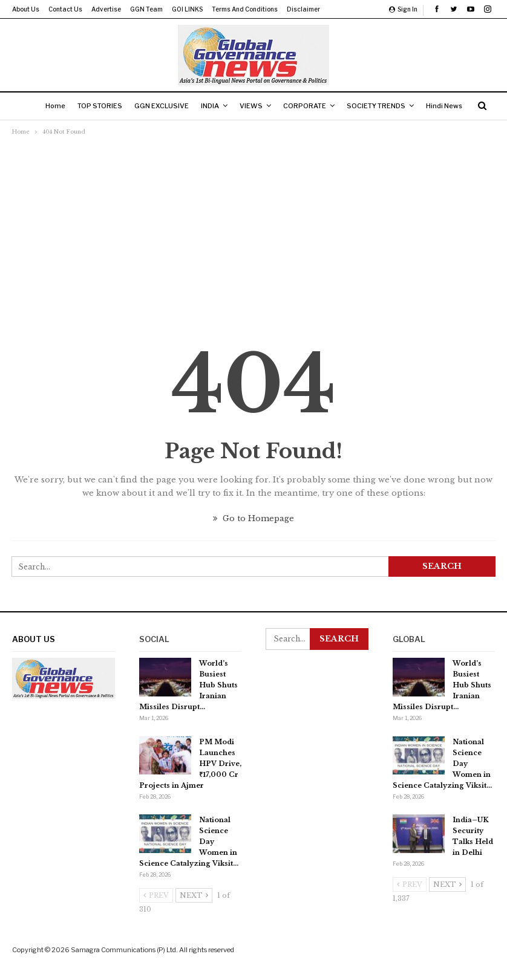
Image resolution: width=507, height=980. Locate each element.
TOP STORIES (119, 106)
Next (194, 895)
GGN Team (146, 9)
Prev (156, 895)
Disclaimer (303, 9)
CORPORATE (334, 106)
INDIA (234, 106)
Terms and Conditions (245, 9)
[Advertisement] (254, 229)
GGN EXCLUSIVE (183, 106)
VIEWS (278, 106)
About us (26, 9)
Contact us (65, 9)
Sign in (403, 9)
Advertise (106, 9)
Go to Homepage (253, 518)
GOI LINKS (187, 9)
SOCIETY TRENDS (407, 106)
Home (72, 106)
